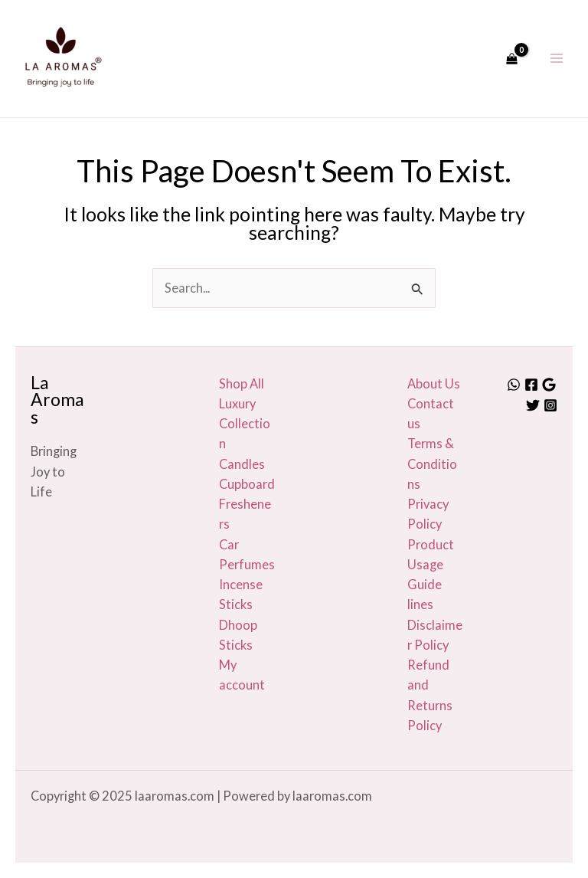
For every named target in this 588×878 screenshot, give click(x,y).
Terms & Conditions (432, 464)
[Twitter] (533, 405)
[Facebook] (531, 385)
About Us (434, 383)
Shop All (242, 383)
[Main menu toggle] (556, 59)
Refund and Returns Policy (430, 695)
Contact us (431, 413)
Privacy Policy (428, 514)
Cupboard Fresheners (247, 504)
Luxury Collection (245, 424)
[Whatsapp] (514, 385)
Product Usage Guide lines (431, 575)
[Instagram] (550, 405)
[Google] (549, 385)
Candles (242, 464)
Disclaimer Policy (435, 635)
